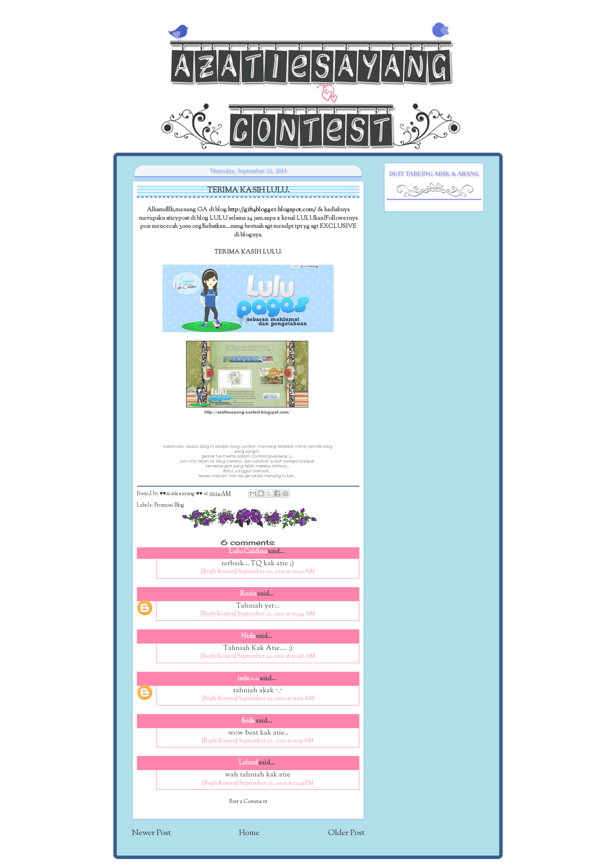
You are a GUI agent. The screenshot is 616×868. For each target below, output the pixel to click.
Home (249, 833)
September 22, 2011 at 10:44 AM (276, 614)
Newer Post (151, 833)
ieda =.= (248, 679)
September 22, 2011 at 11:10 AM (276, 699)
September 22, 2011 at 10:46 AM (276, 656)
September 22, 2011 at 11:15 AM (276, 741)
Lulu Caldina (248, 552)
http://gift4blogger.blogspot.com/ (272, 210)
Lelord (248, 763)
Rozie (248, 594)
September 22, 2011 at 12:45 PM (276, 783)
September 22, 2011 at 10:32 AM (276, 572)
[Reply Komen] (219, 572)
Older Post (346, 833)
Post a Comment (248, 802)
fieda (248, 721)
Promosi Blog (169, 505)
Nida (248, 636)
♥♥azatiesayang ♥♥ (182, 494)
